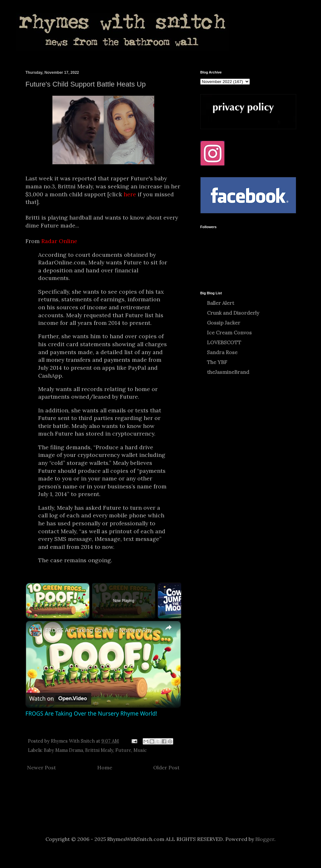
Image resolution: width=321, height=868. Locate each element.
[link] (36, 631)
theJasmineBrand (228, 372)
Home (105, 767)
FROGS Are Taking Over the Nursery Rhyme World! (102, 630)
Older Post (166, 767)
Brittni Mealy (99, 750)
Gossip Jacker (224, 323)
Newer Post (41, 767)
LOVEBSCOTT (224, 342)
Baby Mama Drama (63, 750)
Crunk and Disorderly (233, 313)
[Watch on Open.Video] (58, 699)
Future (123, 750)
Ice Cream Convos (229, 332)
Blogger (265, 839)
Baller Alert (221, 303)
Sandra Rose (222, 352)
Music (140, 750)
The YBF (217, 362)
